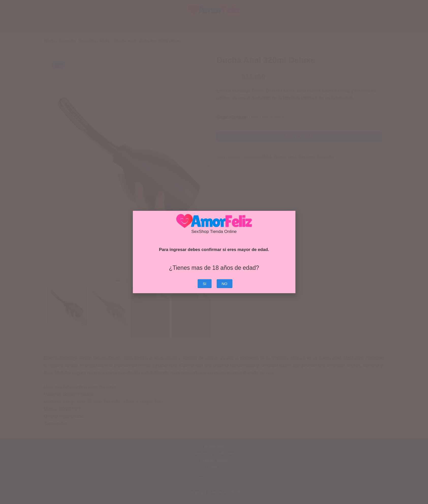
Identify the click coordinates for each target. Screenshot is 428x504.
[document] (214, 252)
